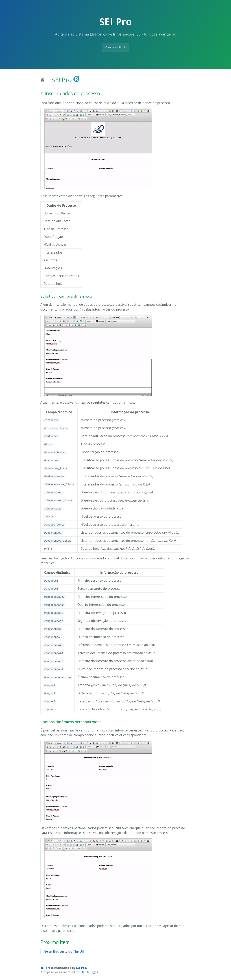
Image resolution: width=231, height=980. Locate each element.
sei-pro (45, 968)
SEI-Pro (81, 968)
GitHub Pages (89, 972)
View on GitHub (115, 47)
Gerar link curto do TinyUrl (64, 951)
